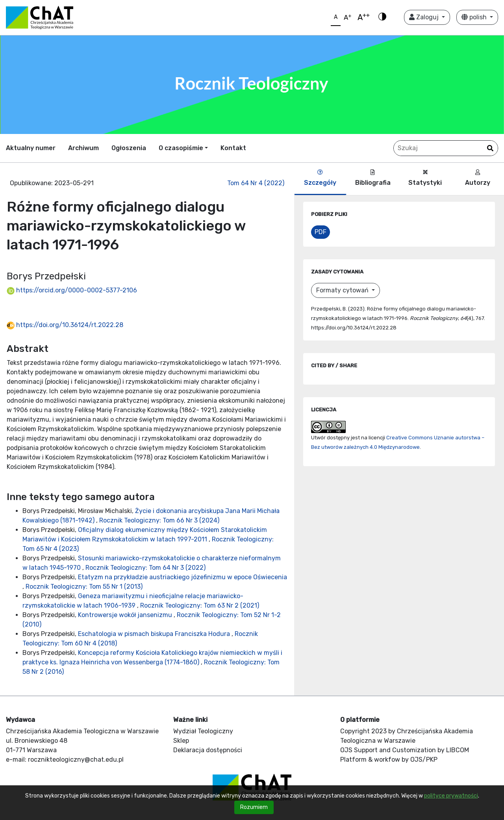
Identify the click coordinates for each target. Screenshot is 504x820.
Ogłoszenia (129, 148)
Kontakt (233, 148)
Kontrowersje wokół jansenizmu (126, 615)
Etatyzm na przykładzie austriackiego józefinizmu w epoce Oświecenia (183, 577)
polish (475, 17)
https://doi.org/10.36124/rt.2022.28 (65, 325)
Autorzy (478, 178)
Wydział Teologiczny (203, 731)
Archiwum (83, 148)
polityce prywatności (451, 796)
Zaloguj (425, 17)
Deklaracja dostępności (208, 750)
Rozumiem (254, 807)
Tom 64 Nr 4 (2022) (256, 183)
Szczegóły (320, 178)
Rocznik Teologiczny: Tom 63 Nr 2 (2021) (200, 605)
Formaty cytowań (343, 290)
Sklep (181, 741)
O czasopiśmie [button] (181, 148)
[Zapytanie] (446, 148)
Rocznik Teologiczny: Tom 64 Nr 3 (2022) (145, 568)
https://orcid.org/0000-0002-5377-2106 (72, 290)
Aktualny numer (31, 148)
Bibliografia (373, 178)
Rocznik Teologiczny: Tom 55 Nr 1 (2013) (84, 587)
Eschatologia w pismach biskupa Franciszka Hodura (155, 634)
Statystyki (425, 178)
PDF (321, 232)
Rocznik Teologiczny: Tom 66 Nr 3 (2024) (159, 520)
